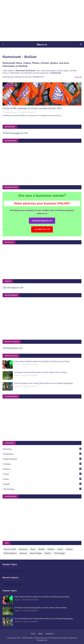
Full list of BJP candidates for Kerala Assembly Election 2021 (32, 108)
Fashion (43, 464)
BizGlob (18, 365)
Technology (43, 489)
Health (41, 549)
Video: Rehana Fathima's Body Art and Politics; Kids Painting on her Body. (42, 362)
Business (43, 449)
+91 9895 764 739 (42, 229)
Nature (69, 549)
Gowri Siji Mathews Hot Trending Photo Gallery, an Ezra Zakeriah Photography (44, 383)
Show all (78, 77)
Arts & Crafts (10, 549)
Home (33, 634)
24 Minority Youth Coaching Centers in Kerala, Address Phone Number (41, 372)
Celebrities (43, 454)
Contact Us (50, 634)
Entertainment (43, 459)
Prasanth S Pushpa (10, 112)
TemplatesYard (42, 640)
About (41, 634)
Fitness (43, 469)
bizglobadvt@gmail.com (42, 221)
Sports (43, 484)
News (43, 479)
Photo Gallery (10, 553)
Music (43, 474)
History (51, 549)
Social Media (36, 553)
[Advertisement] (42, 21)
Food (33, 549)
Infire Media (62, 638)
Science (23, 553)
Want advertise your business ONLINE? (42, 203)
